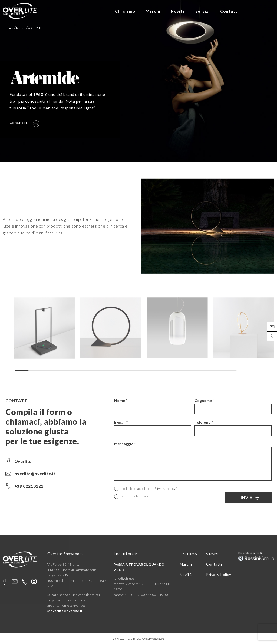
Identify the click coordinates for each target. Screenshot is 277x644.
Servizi (203, 11)
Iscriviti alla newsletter (136, 496)
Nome (121, 401)
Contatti (230, 11)
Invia (247, 498)
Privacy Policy (164, 488)
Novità (178, 11)
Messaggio (125, 444)
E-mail (121, 422)
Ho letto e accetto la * (146, 489)
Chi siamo (125, 11)
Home (9, 28)
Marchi (153, 11)
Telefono (204, 422)
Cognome (204, 401)
